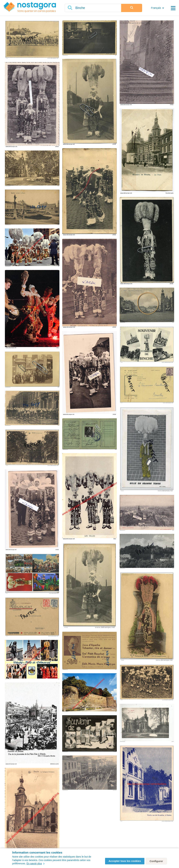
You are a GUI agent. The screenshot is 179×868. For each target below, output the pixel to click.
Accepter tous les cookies (125, 861)
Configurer (156, 861)
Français (156, 8)
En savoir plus (35, 863)
